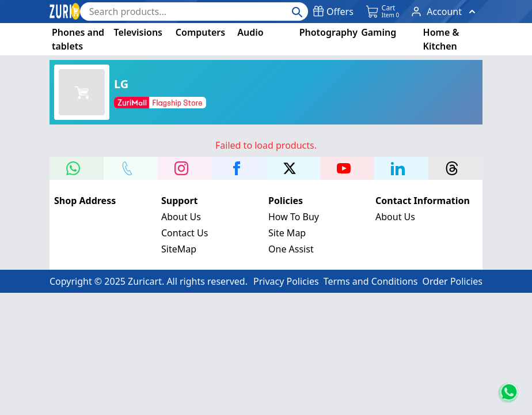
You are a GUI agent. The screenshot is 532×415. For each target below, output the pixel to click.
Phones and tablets (78, 39)
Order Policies (452, 281)
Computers (200, 32)
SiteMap (179, 249)
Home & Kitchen (441, 39)
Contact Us (185, 233)
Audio (250, 32)
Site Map (287, 233)
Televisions (138, 32)
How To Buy (294, 217)
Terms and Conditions (371, 281)
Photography (328, 32)
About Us (181, 217)
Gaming (379, 32)
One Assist (291, 249)
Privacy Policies (286, 281)
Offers (333, 12)
